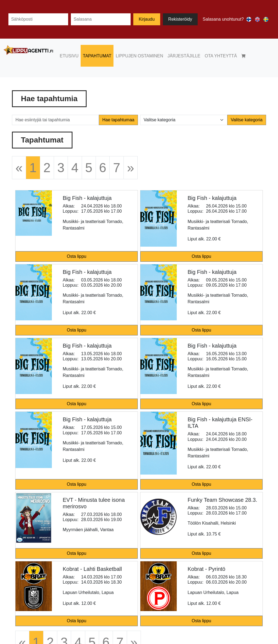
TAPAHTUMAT (97, 56)
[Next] (131, 168)
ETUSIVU (69, 56)
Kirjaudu (147, 19)
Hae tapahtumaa (118, 120)
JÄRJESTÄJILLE (184, 56)
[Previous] (19, 168)
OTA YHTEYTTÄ (221, 56)
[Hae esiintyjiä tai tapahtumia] (56, 120)
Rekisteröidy (180, 19)
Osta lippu (77, 256)
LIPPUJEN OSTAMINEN (139, 56)
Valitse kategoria (247, 120)
